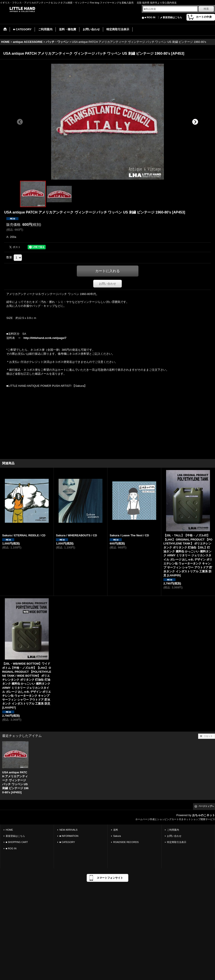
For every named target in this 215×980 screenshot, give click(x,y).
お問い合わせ (107, 284)
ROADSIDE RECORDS (126, 842)
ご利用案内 (173, 830)
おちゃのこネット (204, 815)
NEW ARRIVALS (68, 830)
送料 (116, 830)
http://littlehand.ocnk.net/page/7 (45, 338)
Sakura (117, 836)
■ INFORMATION (69, 836)
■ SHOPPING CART (17, 842)
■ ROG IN (150, 17)
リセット (208, 736)
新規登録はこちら (172, 17)
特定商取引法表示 (177, 842)
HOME (9, 830)
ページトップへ (206, 806)
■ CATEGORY (67, 842)
